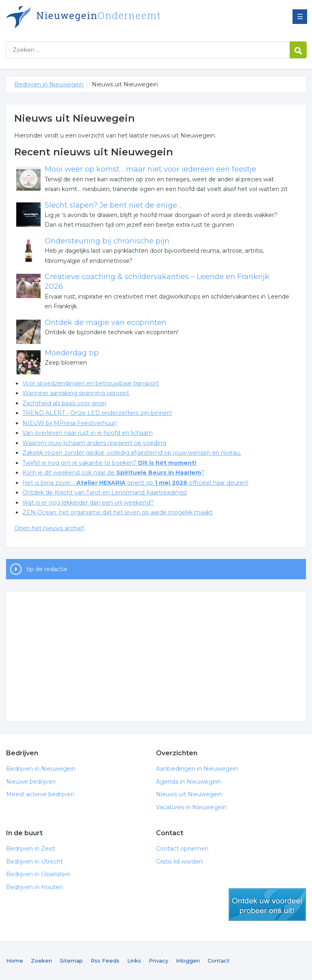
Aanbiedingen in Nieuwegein (197, 769)
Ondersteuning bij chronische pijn (107, 241)
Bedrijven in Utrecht (35, 862)
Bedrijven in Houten (35, 887)
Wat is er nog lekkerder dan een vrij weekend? (88, 503)
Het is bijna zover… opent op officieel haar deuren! (135, 483)
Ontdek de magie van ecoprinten (106, 322)
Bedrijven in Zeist (31, 849)
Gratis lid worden (179, 862)
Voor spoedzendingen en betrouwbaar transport (91, 383)
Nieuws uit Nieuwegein (189, 794)
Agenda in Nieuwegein (188, 782)
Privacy (158, 961)
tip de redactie (47, 569)
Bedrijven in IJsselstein (38, 874)
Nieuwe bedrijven (31, 782)
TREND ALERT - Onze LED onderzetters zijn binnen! (97, 413)
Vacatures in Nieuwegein (191, 807)
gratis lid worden (267, 905)
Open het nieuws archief (49, 528)
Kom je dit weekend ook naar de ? (113, 473)
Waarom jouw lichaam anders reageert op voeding (94, 443)
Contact (219, 961)
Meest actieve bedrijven (40, 794)
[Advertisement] (156, 656)
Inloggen (188, 961)
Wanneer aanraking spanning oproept (76, 393)
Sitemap (71, 961)
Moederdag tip (72, 353)
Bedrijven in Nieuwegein (108, 17)
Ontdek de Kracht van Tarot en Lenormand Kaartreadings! (105, 492)
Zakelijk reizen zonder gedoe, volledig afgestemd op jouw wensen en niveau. (132, 453)
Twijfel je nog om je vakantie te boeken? (109, 463)
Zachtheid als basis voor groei (64, 403)
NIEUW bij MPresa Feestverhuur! (69, 423)
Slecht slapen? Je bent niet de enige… (113, 205)
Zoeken (41, 961)
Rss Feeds (105, 961)
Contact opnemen (182, 849)
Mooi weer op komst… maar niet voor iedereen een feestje (151, 169)
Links (134, 961)
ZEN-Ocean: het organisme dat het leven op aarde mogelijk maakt (117, 512)
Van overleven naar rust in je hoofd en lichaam (88, 433)
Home (15, 961)
